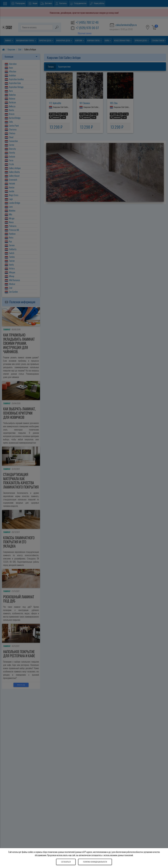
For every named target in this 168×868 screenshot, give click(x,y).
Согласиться (66, 862)
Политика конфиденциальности (95, 862)
